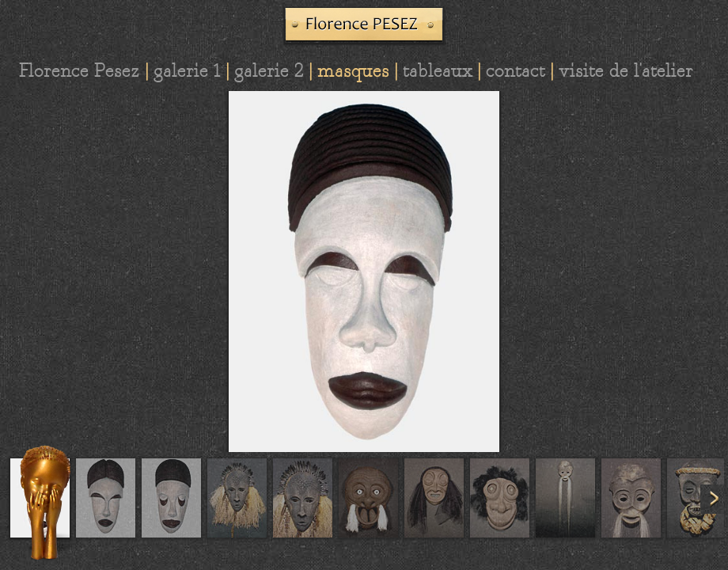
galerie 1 (187, 71)
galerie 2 (269, 71)
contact (516, 71)
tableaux (438, 71)
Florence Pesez (80, 71)
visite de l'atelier (626, 71)
